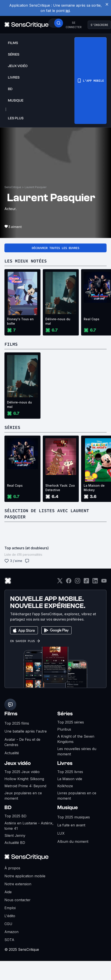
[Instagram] (78, 582)
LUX (61, 833)
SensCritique (13, 187)
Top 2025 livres (70, 772)
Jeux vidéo (18, 763)
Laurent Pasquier (36, 187)
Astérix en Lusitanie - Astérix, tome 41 (29, 826)
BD (8, 807)
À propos (12, 868)
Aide (8, 892)
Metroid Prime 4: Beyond (25, 786)
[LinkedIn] (95, 582)
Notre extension (18, 884)
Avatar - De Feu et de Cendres (22, 742)
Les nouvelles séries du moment (77, 751)
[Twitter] (60, 582)
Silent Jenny (15, 835)
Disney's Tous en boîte (20, 321)
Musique (68, 807)
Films (11, 714)
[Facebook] (69, 582)
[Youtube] (104, 582)
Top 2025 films (17, 723)
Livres (65, 763)
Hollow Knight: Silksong (24, 779)
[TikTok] (86, 582)
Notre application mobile (25, 876)
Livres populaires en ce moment (77, 796)
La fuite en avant (71, 825)
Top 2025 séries (71, 722)
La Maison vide (70, 779)
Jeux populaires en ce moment (23, 796)
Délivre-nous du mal (58, 321)
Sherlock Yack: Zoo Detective (60, 488)
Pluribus (64, 729)
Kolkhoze (65, 786)
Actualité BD (15, 843)
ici (68, 11)
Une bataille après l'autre (26, 731)
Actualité (12, 753)
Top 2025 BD (15, 816)
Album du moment (73, 841)
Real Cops (15, 485)
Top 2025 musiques (74, 817)
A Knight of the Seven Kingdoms (76, 739)
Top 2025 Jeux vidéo (22, 772)
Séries (65, 714)
